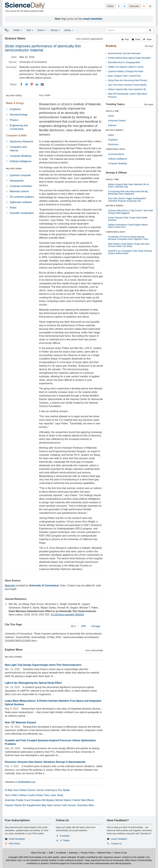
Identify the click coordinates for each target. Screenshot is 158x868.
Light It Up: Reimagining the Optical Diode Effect (33, 683)
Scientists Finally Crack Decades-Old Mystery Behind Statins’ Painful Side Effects (49, 800)
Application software (21, 202)
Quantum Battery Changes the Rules (126, 71)
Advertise (73, 853)
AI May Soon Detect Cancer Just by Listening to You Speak (37, 790)
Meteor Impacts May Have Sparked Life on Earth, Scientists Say (128, 185)
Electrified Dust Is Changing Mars (124, 62)
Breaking (111, 46)
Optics (111, 135)
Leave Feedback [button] (119, 839)
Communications (116, 154)
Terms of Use (121, 853)
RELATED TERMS (14, 169)
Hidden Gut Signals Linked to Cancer (126, 67)
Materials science (19, 191)
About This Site (38, 853)
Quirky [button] (69, 30)
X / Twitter (65, 840)
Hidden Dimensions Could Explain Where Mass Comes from (128, 226)
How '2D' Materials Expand (20, 722)
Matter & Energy (15, 103)
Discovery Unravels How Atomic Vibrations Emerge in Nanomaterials (45, 762)
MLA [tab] (73, 626)
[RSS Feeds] (144, 6)
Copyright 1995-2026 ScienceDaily (25, 857)
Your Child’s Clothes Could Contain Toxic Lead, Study (34, 795)
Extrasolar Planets (117, 121)
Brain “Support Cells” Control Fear (124, 76)
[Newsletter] (150, 6)
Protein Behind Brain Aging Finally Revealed (129, 58)
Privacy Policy (87, 853)
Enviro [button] (42, 30)
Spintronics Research (21, 142)
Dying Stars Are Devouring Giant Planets (128, 80)
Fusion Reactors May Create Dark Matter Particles (128, 219)
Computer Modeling (21, 156)
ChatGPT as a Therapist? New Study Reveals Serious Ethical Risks (130, 252)
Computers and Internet (18, 149)
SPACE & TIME (112, 111)
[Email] (42, 84)
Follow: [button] (110, 6)
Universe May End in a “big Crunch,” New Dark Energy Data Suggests (130, 212)
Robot (13, 208)
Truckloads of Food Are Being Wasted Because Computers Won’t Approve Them (128, 238)
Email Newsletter (17, 839)
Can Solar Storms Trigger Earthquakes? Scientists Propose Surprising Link (127, 200)
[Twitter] (27, 84)
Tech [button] (30, 30)
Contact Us (116, 844)
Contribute (61, 853)
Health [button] (17, 30)
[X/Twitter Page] (125, 6)
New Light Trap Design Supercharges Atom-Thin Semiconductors (43, 665)
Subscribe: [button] (134, 6)
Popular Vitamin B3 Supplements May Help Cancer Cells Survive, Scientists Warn (50, 805)
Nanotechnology (19, 115)
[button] (125, 39)
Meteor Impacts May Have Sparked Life (127, 89)
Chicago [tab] (96, 626)
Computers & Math (16, 135)
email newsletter (93, 19)
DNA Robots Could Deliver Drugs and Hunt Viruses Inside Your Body (129, 245)
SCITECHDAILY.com (27, 782)
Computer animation (21, 186)
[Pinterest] (32, 84)
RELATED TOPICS (14, 96)
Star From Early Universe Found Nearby (127, 85)
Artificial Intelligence (21, 161)
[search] (150, 30)
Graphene (15, 109)
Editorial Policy (104, 853)
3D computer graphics (22, 197)
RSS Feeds (15, 844)
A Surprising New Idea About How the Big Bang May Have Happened (128, 193)
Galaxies (112, 125)
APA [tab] (84, 626)
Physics (14, 120)
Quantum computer (20, 175)
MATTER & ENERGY (115, 130)
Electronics (113, 144)
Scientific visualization (22, 213)
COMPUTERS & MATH (115, 149)
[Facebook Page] (119, 6)
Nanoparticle (17, 181)
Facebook (65, 836)
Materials (10, 586)
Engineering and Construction (19, 127)
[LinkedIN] (37, 84)
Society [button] (55, 30)
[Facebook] (21, 84)
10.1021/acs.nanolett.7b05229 (67, 615)
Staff (51, 853)
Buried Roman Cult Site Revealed (124, 53)
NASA (111, 116)
